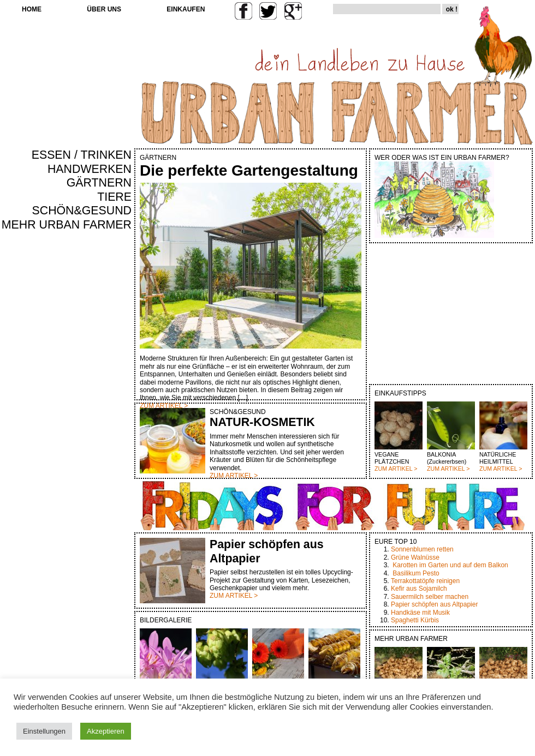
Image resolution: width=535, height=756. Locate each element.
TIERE (114, 197)
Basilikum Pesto (416, 573)
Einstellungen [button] (44, 731)
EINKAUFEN (186, 9)
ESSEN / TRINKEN (82, 155)
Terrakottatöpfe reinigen (425, 581)
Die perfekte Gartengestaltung (249, 170)
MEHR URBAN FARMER (67, 225)
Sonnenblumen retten (422, 549)
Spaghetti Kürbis (415, 620)
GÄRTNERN (99, 183)
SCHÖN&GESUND (82, 211)
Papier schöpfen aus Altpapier (434, 604)
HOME (32, 9)
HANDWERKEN (90, 169)
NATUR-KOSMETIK (262, 422)
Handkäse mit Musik (420, 613)
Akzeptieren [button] (106, 731)
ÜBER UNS (104, 9)
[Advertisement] (99, 418)
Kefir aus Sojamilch (419, 589)
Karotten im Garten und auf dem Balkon (450, 565)
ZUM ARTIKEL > (396, 469)
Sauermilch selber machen (430, 597)
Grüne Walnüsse (415, 557)
